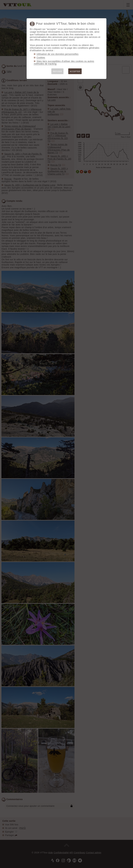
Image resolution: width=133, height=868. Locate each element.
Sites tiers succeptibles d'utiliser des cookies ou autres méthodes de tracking (64, 63)
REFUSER (57, 71)
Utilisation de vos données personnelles (57, 54)
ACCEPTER (75, 71)
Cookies (41, 58)
